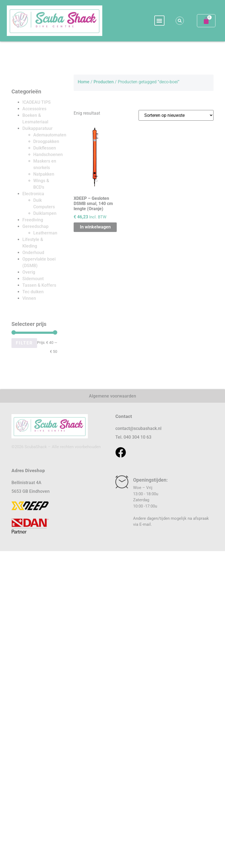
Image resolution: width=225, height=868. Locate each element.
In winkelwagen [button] (95, 227)
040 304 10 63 (137, 437)
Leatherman (45, 233)
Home (84, 82)
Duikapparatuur (37, 128)
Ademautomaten (50, 135)
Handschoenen (48, 155)
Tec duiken (33, 292)
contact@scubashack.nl (138, 428)
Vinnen (29, 298)
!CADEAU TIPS (37, 102)
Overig (29, 272)
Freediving (33, 220)
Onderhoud (33, 253)
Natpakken (44, 174)
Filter (24, 343)
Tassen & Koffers (39, 285)
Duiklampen (45, 213)
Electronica (33, 194)
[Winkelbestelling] (176, 115)
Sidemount (33, 279)
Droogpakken (46, 141)
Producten (104, 82)
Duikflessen (45, 148)
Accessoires (34, 109)
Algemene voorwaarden (112, 396)
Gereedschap (35, 226)
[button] (159, 21)
